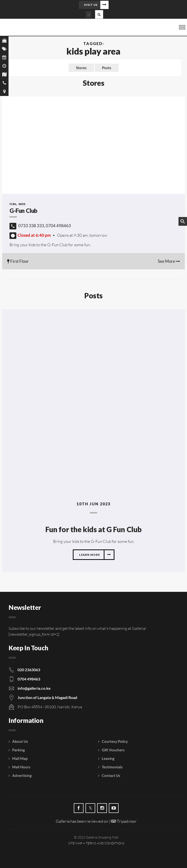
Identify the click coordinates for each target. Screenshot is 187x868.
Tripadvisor (124, 821)
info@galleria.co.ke (34, 688)
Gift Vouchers (113, 750)
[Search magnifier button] (183, 221)
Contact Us (111, 775)
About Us (20, 741)
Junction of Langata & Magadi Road (47, 697)
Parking (19, 750)
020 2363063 (29, 670)
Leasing (108, 758)
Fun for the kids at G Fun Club (93, 529)
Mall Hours (21, 767)
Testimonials (112, 767)
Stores (81, 68)
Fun (13, 204)
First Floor (18, 261)
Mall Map (20, 758)
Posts (107, 68)
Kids (22, 204)
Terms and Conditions (105, 843)
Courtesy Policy (115, 741)
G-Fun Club (24, 211)
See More (169, 261)
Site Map (75, 843)
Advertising (22, 775)
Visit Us (91, 5)
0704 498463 (29, 679)
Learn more (89, 555)
